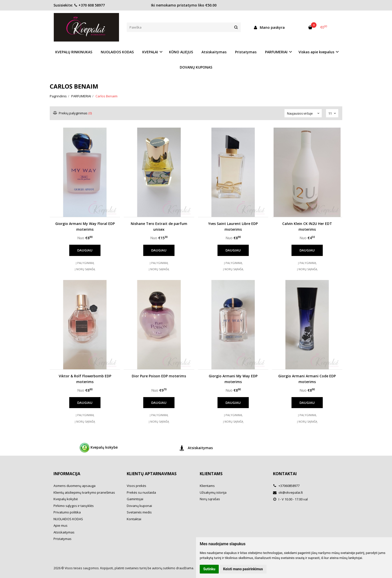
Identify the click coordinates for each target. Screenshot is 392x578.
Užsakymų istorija (213, 492)
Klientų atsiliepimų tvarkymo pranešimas (84, 492)
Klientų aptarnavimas (152, 474)
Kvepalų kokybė (99, 448)
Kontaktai (134, 519)
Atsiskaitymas (214, 52)
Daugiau (85, 250)
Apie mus (60, 525)
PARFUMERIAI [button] (276, 52)
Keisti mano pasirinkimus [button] (243, 569)
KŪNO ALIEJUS (181, 52)
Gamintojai (135, 499)
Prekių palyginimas (73, 113)
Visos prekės (136, 486)
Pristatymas (246, 52)
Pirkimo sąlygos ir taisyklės (74, 506)
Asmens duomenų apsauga (74, 486)
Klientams (211, 474)
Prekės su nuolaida (141, 492)
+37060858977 (286, 486)
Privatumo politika (67, 512)
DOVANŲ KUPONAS (196, 67)
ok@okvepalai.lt (288, 492)
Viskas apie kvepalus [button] (316, 52)
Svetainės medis (139, 512)
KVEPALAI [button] (150, 52)
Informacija (67, 474)
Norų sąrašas (210, 499)
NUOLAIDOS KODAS (117, 52)
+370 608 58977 (89, 5)
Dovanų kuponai (139, 506)
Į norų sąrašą (85, 269)
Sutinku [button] (209, 569)
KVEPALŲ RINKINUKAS (74, 52)
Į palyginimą (85, 263)
